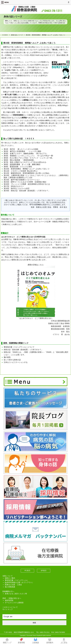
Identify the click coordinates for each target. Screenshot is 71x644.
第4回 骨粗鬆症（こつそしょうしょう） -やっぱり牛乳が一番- (29, 156)
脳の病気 (7, 357)
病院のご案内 (10, 578)
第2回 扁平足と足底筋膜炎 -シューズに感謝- (23, 151)
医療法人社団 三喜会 (13, 585)
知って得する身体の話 (12, 360)
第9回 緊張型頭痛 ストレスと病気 (18, 167)
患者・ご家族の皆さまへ (12, 598)
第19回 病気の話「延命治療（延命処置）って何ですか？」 (27, 191)
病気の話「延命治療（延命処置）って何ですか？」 (23, 350)
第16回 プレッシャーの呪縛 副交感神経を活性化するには (27, 184)
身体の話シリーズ (17, 35)
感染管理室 (9, 600)
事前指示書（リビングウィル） (17, 580)
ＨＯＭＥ (5, 35)
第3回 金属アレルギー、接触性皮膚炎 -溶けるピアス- (25, 153)
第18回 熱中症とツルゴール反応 (17, 188)
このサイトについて (10, 607)
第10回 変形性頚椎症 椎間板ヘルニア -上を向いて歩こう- (27, 169)
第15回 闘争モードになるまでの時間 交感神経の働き (25, 182)
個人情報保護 (10, 587)
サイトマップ (8, 609)
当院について (8, 576)
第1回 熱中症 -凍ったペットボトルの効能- (21, 149)
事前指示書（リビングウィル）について (19, 347)
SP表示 (44, 571)
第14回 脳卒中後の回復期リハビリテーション (22, 180)
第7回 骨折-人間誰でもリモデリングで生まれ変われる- (25, 162)
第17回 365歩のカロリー (14, 186)
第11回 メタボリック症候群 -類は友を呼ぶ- (21, 171)
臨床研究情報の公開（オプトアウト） (19, 582)
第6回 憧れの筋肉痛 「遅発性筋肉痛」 (20, 160)
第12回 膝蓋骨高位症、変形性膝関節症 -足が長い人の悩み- (27, 173)
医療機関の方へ (8, 591)
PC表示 (27, 571)
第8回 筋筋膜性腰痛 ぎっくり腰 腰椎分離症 (22, 164)
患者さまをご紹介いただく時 (16, 594)
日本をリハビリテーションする (16, 362)
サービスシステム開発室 (14, 603)
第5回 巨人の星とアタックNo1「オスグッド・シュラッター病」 (29, 158)
